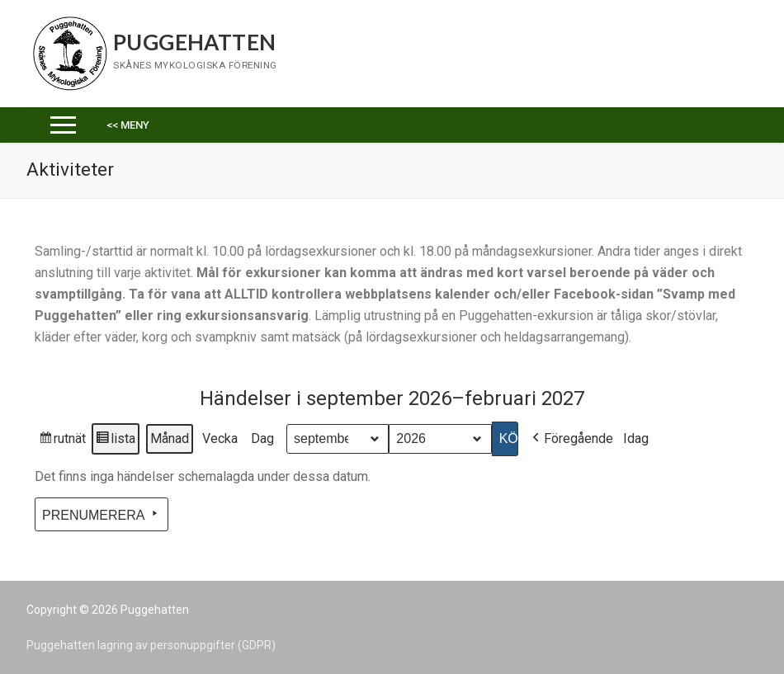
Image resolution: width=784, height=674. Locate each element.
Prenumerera (102, 514)
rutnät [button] (62, 441)
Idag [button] (636, 438)
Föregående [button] (571, 439)
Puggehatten (194, 42)
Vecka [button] (220, 438)
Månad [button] (170, 438)
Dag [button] (262, 438)
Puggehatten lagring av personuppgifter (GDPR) (151, 645)
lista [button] (115, 441)
